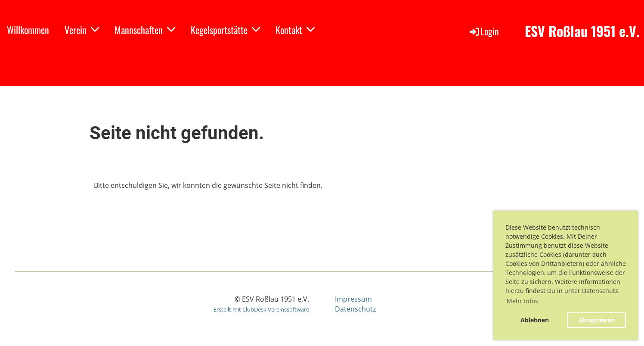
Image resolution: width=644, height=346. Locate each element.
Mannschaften (145, 30)
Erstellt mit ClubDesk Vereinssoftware (261, 309)
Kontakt (295, 30)
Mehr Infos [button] (522, 301)
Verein (82, 30)
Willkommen (28, 30)
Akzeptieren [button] (597, 320)
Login (484, 31)
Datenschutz (355, 309)
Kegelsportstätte (225, 30)
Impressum (353, 299)
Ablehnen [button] (535, 320)
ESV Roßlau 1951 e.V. (582, 31)
